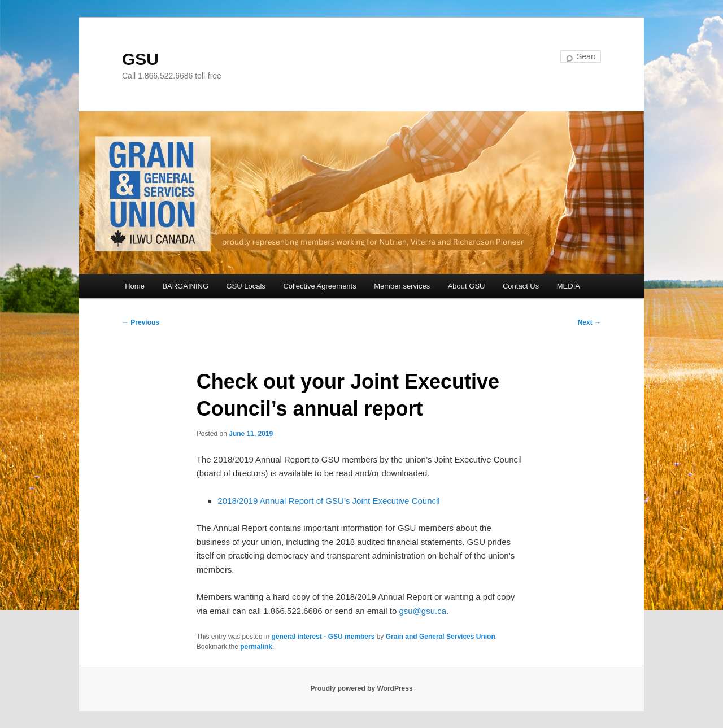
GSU (140, 59)
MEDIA (569, 286)
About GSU (467, 286)
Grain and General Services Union (441, 637)
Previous (141, 322)
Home (135, 286)
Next (589, 322)
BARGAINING (185, 286)
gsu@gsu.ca (423, 611)
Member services (402, 286)
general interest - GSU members (323, 637)
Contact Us (521, 286)
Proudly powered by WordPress (361, 688)
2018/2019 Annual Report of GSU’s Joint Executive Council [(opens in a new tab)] (328, 501)
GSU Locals (246, 286)
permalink (256, 647)
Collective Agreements (319, 286)
